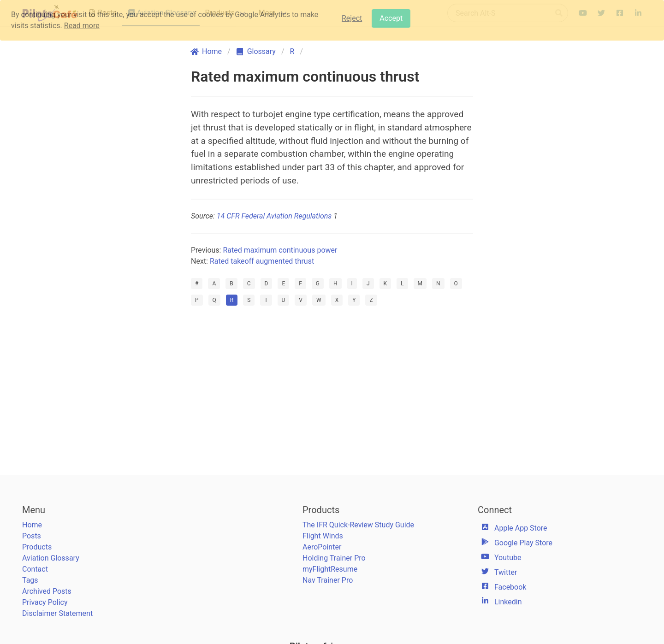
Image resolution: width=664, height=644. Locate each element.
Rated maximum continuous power (280, 250)
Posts (32, 536)
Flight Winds (323, 536)
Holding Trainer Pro (334, 558)
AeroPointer (322, 547)
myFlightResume (330, 569)
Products (37, 547)
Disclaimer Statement (57, 613)
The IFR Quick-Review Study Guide (358, 525)
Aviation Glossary (51, 558)
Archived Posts (47, 591)
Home (32, 525)
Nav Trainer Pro (328, 580)
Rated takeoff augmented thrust (262, 261)
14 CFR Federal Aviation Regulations (274, 216)
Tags (30, 580)
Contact (35, 569)
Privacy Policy (45, 602)
